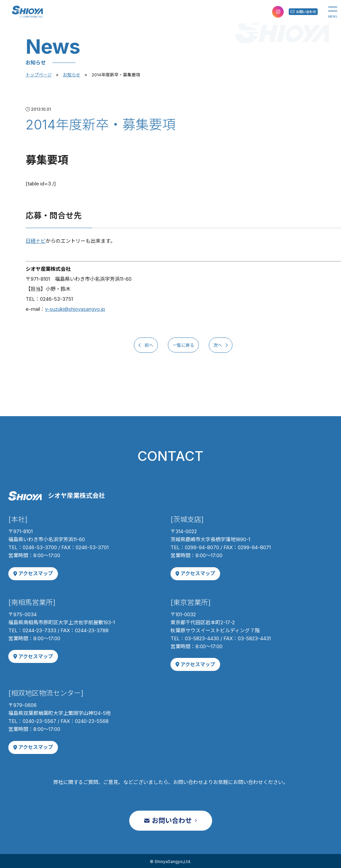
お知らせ (72, 75)
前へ (137, 345)
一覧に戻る (183, 345)
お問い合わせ (295, 12)
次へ (229, 345)
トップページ (39, 75)
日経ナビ (36, 241)
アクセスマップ (32, 572)
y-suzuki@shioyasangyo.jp (75, 309)
